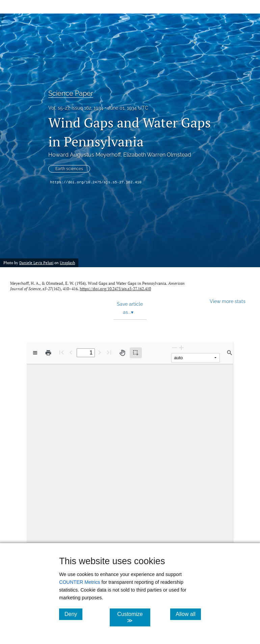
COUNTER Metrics (80, 582)
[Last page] (109, 352)
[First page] (61, 352)
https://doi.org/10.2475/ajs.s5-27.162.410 (96, 182)
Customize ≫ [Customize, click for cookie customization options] (134, 617)
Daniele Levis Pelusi (36, 263)
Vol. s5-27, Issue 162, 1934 (76, 108)
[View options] (35, 353)
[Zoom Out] (175, 348)
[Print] (48, 353)
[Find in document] (230, 353)
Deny (73, 614)
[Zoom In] (181, 348)
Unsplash (67, 263)
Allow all (188, 614)
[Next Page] (100, 352)
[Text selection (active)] (136, 353)
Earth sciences (69, 169)
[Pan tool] (122, 353)
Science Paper (71, 93)
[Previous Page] (71, 352)
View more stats (228, 301)
